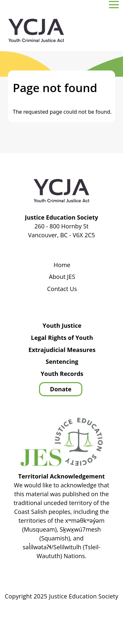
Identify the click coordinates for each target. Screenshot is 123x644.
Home (62, 265)
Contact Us (62, 289)
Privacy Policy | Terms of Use (82, 615)
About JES (62, 277)
